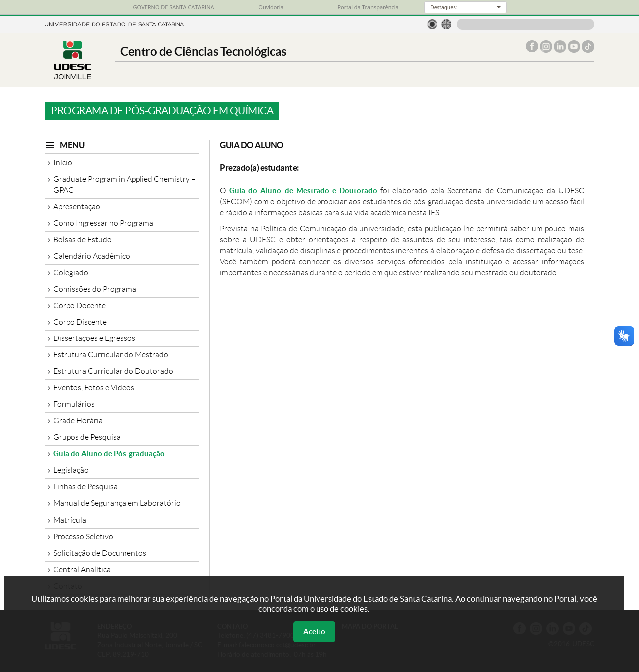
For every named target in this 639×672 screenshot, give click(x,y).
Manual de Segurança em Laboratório (117, 503)
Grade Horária (78, 421)
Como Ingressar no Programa (103, 223)
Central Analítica (82, 569)
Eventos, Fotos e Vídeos (94, 388)
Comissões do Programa (95, 289)
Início (63, 163)
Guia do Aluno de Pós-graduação (109, 454)
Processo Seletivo (83, 536)
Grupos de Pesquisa (87, 437)
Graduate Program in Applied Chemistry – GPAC (125, 184)
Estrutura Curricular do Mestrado (111, 355)
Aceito (314, 631)
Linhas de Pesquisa (86, 487)
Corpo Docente (80, 305)
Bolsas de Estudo (83, 239)
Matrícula (70, 520)
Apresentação (77, 206)
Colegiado (71, 272)
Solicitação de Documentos (100, 553)
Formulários (74, 404)
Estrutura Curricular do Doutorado (113, 371)
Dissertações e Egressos (94, 338)
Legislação (71, 470)
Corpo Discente (80, 322)
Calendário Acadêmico (92, 256)
